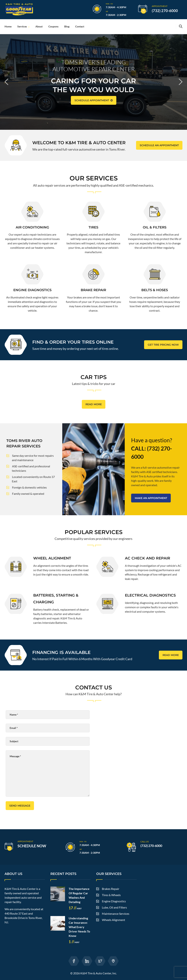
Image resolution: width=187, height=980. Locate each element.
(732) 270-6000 (165, 11)
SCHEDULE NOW (32, 846)
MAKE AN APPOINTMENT (151, 498)
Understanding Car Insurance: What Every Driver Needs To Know (79, 927)
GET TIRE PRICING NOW (163, 345)
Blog (67, 26)
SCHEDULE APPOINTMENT (94, 100)
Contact (80, 26)
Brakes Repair (111, 889)
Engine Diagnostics (114, 901)
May (75, 908)
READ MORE (94, 404)
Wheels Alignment (113, 920)
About (39, 26)
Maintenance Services (116, 914)
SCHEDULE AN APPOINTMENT (159, 145)
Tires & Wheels (111, 895)
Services (22, 26)
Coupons (53, 26)
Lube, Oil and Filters (114, 907)
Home (8, 26)
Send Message (20, 806)
